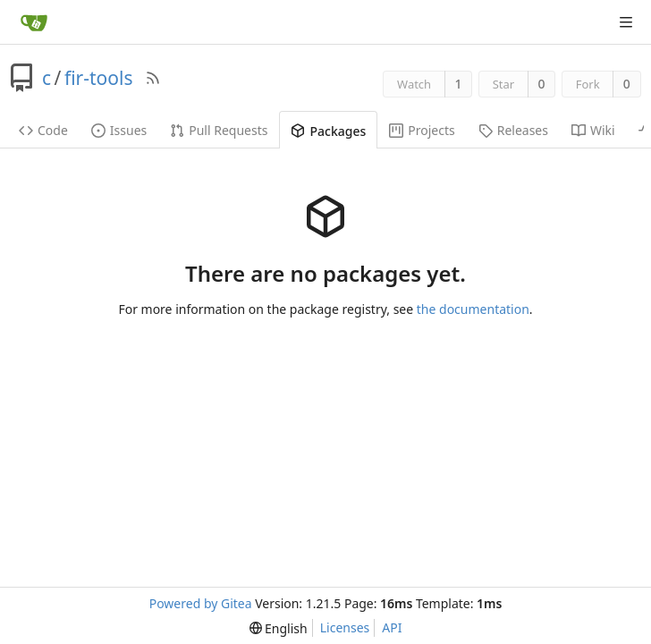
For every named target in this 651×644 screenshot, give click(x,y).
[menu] (279, 628)
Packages (328, 131)
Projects (422, 130)
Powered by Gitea (201, 603)
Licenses (345, 627)
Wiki (593, 130)
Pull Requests (219, 130)
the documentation (473, 309)
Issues (119, 130)
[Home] (34, 22)
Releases (513, 130)
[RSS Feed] (153, 78)
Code (43, 130)
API (392, 627)
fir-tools (99, 78)
